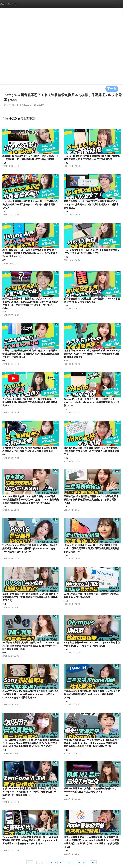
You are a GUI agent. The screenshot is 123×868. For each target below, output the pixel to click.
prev (30, 863)
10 (78, 863)
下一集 (112, 89)
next (93, 863)
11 (84, 863)
